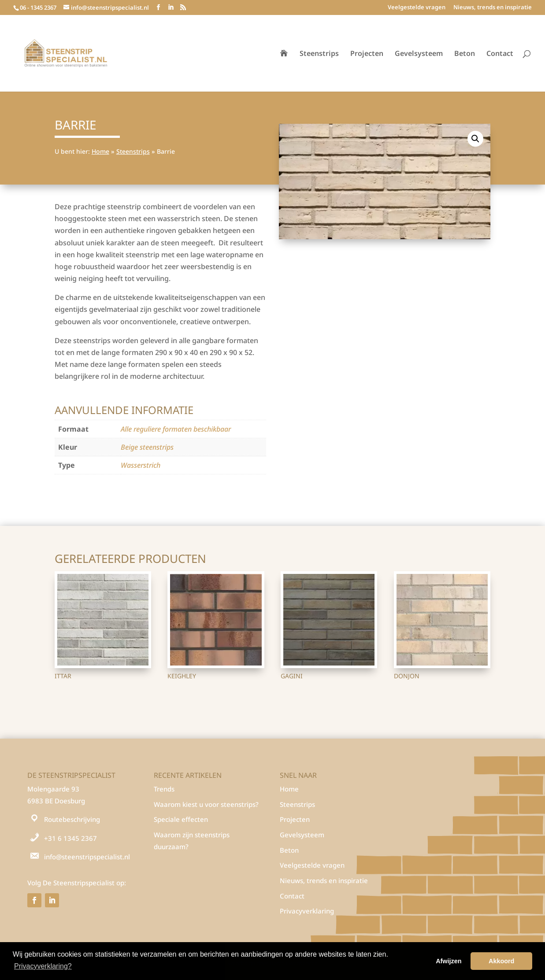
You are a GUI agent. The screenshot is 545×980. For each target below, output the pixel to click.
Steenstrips (319, 54)
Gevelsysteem (419, 54)
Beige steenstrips (147, 447)
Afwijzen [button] (449, 961)
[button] (475, 139)
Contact (500, 54)
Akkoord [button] (501, 961)
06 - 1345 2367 (38, 7)
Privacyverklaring (307, 911)
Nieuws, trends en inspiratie (493, 8)
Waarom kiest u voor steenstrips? (206, 804)
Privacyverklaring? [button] (43, 966)
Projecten (367, 54)
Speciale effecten (181, 819)
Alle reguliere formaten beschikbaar (176, 429)
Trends (164, 789)
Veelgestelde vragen (417, 8)
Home (100, 151)
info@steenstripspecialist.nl (87, 857)
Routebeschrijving (72, 819)
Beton (465, 54)
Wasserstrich (141, 465)
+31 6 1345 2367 (70, 838)
